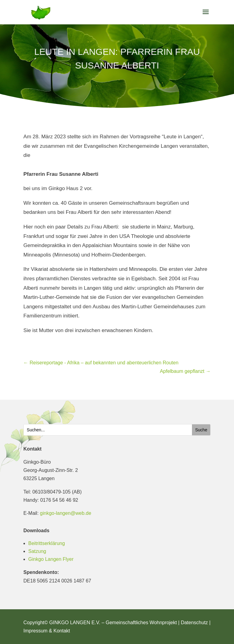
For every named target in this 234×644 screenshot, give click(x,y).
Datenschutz (194, 623)
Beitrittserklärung (47, 543)
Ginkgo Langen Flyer (51, 559)
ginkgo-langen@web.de (66, 513)
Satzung (37, 551)
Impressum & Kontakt (47, 631)
